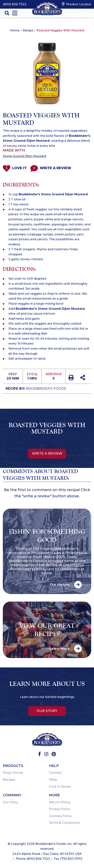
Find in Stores (60, 787)
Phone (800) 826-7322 (33, 859)
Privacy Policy (60, 809)
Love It (15, 168)
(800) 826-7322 (15, 4)
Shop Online (13, 773)
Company (12, 795)
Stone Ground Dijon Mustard (24, 156)
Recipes (9, 780)
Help (54, 766)
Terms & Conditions (64, 823)
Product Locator (77, 4)
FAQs (53, 780)
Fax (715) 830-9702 (68, 859)
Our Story (47, 711)
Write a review (47, 453)
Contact (55, 773)
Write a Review (51, 168)
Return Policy (60, 802)
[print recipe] (72, 378)
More (54, 795)
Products (13, 766)
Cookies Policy (60, 816)
